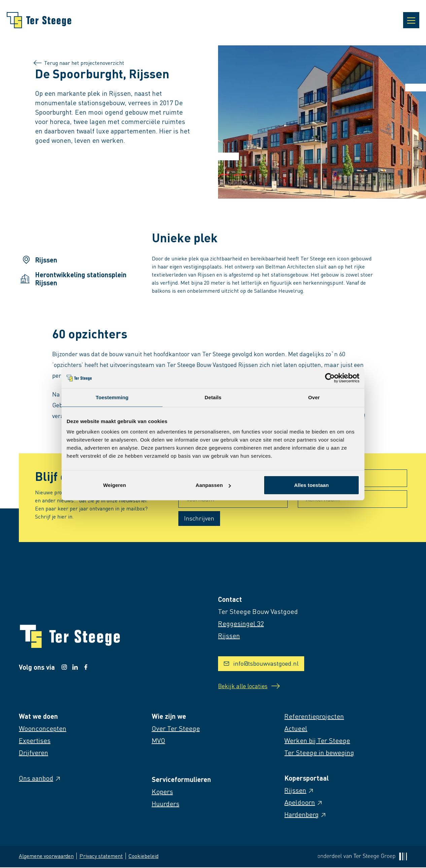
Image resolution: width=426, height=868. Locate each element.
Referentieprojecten (314, 717)
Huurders (166, 804)
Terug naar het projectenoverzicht (80, 63)
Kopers (162, 792)
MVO (158, 741)
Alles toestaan (311, 485)
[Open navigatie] (411, 20)
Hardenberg (306, 815)
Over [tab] (314, 397)
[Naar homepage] (39, 20)
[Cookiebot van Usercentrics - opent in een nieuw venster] (330, 378)
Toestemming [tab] (112, 397)
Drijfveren (33, 753)
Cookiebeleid (144, 856)
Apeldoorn (304, 803)
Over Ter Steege (176, 729)
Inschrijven (199, 518)
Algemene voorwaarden (46, 856)
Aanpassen (213, 485)
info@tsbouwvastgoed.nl (261, 663)
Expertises (35, 741)
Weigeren (114, 485)
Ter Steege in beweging (319, 753)
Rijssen (299, 791)
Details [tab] (213, 397)
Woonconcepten (43, 729)
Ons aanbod (40, 779)
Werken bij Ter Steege (317, 741)
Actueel (296, 729)
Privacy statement (101, 856)
